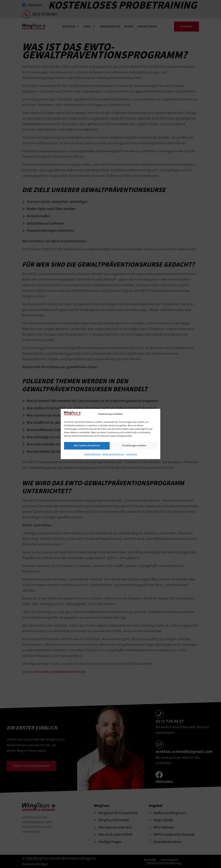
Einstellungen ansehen (134, 446)
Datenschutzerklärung (113, 454)
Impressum (132, 454)
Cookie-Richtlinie (92, 454)
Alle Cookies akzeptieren (87, 446)
